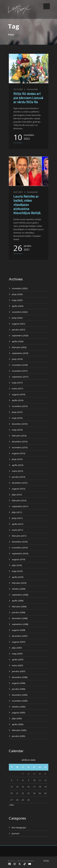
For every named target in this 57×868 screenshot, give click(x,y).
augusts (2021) (18, 324)
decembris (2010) (20, 542)
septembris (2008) (20, 624)
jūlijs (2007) (17, 648)
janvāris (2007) (18, 671)
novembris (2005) (20, 701)
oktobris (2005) (19, 707)
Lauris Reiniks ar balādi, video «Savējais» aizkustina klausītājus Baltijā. (27, 205)
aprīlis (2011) (18, 524)
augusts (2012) (18, 489)
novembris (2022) (20, 312)
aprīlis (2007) (18, 660)
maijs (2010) (17, 571)
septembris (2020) (20, 336)
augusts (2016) (18, 394)
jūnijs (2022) (17, 318)
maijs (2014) (17, 430)
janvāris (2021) (18, 330)
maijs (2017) (17, 383)
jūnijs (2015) (17, 412)
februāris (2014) (19, 436)
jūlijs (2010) (17, 565)
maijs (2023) (17, 300)
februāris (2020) (19, 347)
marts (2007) (17, 665)
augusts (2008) (18, 630)
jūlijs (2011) (17, 512)
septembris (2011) (20, 506)
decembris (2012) (20, 483)
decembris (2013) (20, 442)
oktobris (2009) (19, 589)
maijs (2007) (17, 654)
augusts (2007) (18, 642)
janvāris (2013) (18, 477)
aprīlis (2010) (18, 577)
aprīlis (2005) (18, 724)
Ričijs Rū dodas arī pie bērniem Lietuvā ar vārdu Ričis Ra (28, 98)
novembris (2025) (20, 288)
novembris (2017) (20, 371)
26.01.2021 (18, 192)
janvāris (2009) (18, 612)
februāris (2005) (19, 730)
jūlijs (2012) (17, 495)
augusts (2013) (18, 453)
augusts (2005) (18, 713)
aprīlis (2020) (18, 341)
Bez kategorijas (19, 828)
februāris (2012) (19, 500)
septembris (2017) (20, 377)
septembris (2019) (20, 353)
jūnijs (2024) (17, 294)
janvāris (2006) (18, 689)
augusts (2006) (18, 683)
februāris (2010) (19, 583)
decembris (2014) (20, 424)
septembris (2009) (20, 595)
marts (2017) (17, 389)
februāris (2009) (19, 607)
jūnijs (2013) (17, 459)
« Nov (11, 805)
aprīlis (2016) (18, 400)
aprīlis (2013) (18, 465)
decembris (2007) (20, 636)
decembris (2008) (20, 618)
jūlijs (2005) (17, 718)
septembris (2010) (20, 553)
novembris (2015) (20, 406)
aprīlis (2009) (18, 601)
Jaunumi (16, 833)
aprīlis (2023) (18, 306)
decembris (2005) (20, 695)
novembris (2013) (20, 447)
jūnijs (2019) (17, 359)
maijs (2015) (17, 418)
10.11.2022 (18, 89)
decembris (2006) (20, 677)
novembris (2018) (20, 365)
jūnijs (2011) (17, 518)
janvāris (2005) (18, 736)
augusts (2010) (18, 559)
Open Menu (47, 6)
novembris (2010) (20, 548)
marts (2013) (17, 471)
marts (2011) (17, 530)
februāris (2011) (19, 536)
